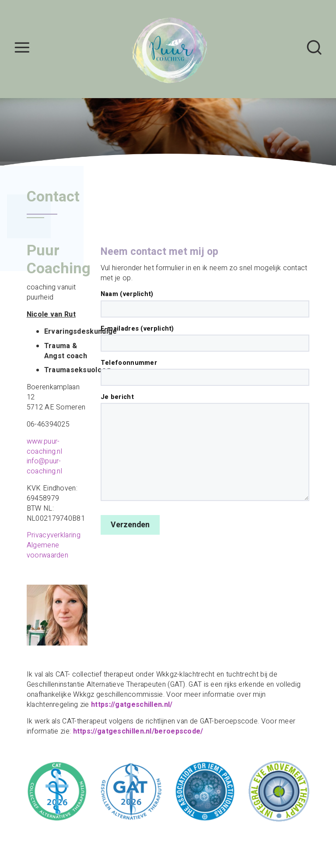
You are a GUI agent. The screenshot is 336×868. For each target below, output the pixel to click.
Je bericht (205, 447)
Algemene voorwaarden (47, 550)
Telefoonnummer (205, 372)
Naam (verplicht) (205, 303)
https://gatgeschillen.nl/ (132, 705)
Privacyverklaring (54, 535)
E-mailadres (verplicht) (205, 338)
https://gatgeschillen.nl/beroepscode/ (138, 731)
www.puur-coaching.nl (44, 446)
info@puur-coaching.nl (44, 466)
